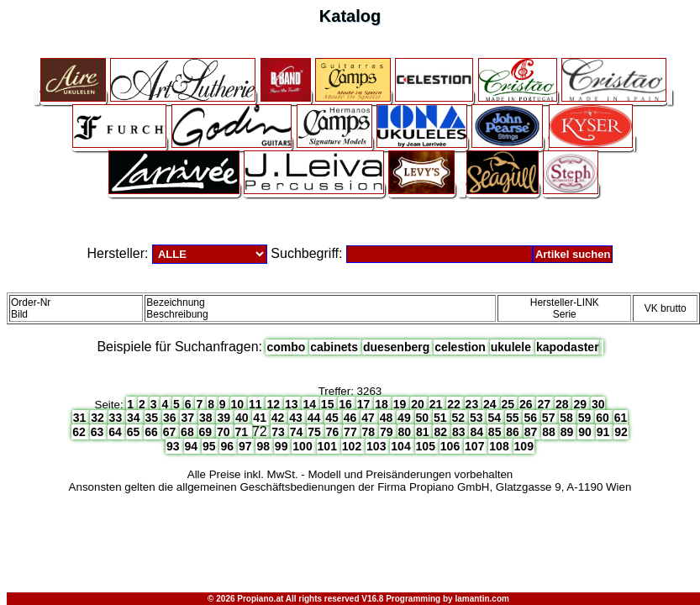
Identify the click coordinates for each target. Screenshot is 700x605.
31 (81, 418)
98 (264, 446)
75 (316, 432)
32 (99, 418)
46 (352, 418)
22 (455, 404)
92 (621, 432)
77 (352, 432)
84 (478, 432)
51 (442, 418)
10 (239, 404)
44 (316, 418)
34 (135, 418)
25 (510, 404)
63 (99, 432)
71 (243, 432)
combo (287, 347)
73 (279, 432)
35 (153, 418)
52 (460, 418)
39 (225, 418)
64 (116, 432)
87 (532, 432)
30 (598, 404)
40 (243, 418)
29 (581, 404)
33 (117, 418)
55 (514, 418)
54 (495, 418)
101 (329, 446)
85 (496, 432)
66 (153, 432)
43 (297, 418)
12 (274, 404)
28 (563, 404)
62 (80, 432)
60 (604, 418)
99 (283, 446)
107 (476, 446)
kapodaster (568, 347)
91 (605, 432)
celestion (462, 347)
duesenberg (398, 347)
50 (424, 418)
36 (171, 418)
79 (388, 432)
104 (402, 446)
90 (586, 432)
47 (369, 418)
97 (247, 446)
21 (437, 404)
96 (228, 446)
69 (207, 432)
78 (370, 432)
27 (545, 404)
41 (261, 418)
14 (311, 404)
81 (424, 432)
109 (524, 446)
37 (189, 418)
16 (347, 404)
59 (586, 418)
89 (568, 432)
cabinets (336, 347)
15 (329, 404)
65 (135, 432)
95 (211, 446)
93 (174, 446)
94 (193, 446)
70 (225, 432)
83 (460, 432)
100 (304, 446)
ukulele (513, 347)
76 (334, 432)
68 (189, 432)
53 (478, 418)
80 (406, 432)
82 (442, 432)
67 (171, 432)
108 (500, 446)
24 (491, 404)
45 (333, 418)
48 (388, 418)
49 (405, 418)
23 (474, 404)
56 (532, 418)
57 (550, 418)
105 (427, 446)
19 (401, 404)
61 (621, 418)
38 (207, 418)
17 (365, 404)
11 (257, 404)
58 (568, 418)
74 (298, 432)
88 (550, 432)
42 (279, 418)
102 (353, 446)
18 (383, 404)
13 (293, 404)
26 (527, 404)
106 (452, 446)
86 (514, 432)
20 (419, 404)
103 (378, 446)
